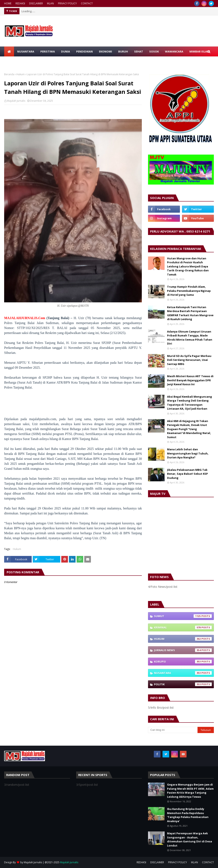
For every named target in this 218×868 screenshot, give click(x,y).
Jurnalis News (183, 650)
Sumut (183, 616)
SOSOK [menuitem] (154, 51)
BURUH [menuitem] (123, 51)
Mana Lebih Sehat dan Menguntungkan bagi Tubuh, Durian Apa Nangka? (188, 453)
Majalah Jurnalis (16, 101)
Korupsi (183, 662)
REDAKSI (20, 3)
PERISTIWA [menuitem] (48, 51)
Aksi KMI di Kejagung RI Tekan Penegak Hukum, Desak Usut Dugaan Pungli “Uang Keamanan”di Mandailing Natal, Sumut (189, 429)
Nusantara (183, 673)
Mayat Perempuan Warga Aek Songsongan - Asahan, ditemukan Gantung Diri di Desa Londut (190, 839)
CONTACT (87, 3)
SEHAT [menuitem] (139, 51)
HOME (8, 3)
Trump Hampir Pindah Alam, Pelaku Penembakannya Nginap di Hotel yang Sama (189, 291)
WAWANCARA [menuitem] (174, 51)
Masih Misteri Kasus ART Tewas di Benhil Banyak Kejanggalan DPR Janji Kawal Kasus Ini (190, 380)
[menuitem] (9, 51)
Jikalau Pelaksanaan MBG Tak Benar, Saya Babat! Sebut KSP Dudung (187, 474)
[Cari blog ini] (173, 730)
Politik (183, 684)
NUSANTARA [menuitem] (26, 51)
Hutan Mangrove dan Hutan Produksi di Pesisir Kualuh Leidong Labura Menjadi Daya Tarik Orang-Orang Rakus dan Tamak (188, 266)
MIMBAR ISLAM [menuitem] (199, 51)
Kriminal (183, 627)
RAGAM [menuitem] (12, 61)
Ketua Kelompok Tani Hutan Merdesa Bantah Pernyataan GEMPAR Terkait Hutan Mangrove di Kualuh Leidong (190, 313)
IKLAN (50, 3)
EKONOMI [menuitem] (105, 51)
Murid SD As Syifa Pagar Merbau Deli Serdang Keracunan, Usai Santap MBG (189, 360)
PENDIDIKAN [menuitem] (84, 51)
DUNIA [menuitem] (66, 51)
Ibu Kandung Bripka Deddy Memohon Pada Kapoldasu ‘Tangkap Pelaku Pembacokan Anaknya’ (188, 815)
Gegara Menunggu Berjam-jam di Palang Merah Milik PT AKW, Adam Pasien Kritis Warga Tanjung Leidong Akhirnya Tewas (190, 791)
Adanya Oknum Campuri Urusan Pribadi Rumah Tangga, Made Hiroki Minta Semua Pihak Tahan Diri (190, 338)
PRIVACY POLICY (67, 3)
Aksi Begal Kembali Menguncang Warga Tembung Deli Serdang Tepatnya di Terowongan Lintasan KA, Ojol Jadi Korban (190, 403)
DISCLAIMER (36, 3)
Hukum (20, 74)
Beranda (9, 74)
